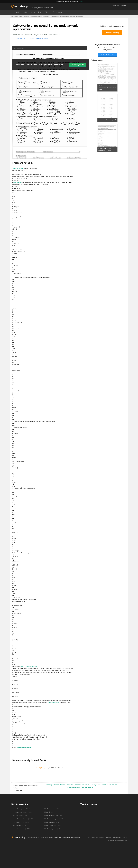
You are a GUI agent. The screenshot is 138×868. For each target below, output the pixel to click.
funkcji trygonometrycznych (29, 666)
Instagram (90, 810)
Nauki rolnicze (18, 825)
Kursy (33, 12)
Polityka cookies (76, 838)
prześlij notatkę (108, 55)
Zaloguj (123, 6)
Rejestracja (115, 6)
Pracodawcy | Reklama (104, 838)
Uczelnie (25, 12)
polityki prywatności (64, 838)
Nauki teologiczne (51, 829)
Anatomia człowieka (66, 785)
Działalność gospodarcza (82, 785)
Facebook (82, 810)
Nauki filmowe (49, 812)
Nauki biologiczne (19, 809)
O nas (113, 838)
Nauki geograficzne (51, 815)
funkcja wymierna (54, 703)
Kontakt (124, 838)
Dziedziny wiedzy (20, 804)
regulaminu (54, 838)
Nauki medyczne (19, 822)
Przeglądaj (15, 12)
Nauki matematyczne (52, 819)
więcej (81, 2)
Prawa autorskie (92, 838)
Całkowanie (17, 182)
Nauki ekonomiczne (20, 812)
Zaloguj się (40, 768)
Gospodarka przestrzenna (109, 785)
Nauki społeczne (50, 825)
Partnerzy (118, 838)
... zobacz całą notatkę (24, 747)
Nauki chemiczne (50, 809)
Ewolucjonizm (95, 785)
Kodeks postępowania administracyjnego (80, 788)
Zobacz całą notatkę (77, 65)
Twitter (86, 810)
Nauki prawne (49, 822)
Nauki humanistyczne (20, 819)
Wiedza (47, 12)
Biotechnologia (18, 168)
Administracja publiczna (51, 785)
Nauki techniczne (19, 829)
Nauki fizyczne (18, 815)
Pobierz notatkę (113, 33)
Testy (40, 12)
